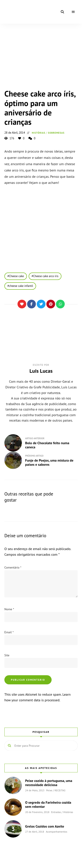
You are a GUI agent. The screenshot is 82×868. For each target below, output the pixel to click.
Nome (9, 609)
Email (9, 632)
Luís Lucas (41, 371)
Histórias (39, 133)
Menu (73, 12)
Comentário (13, 567)
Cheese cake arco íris (46, 276)
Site (7, 655)
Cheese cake (16, 276)
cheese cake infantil (21, 286)
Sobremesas (56, 133)
